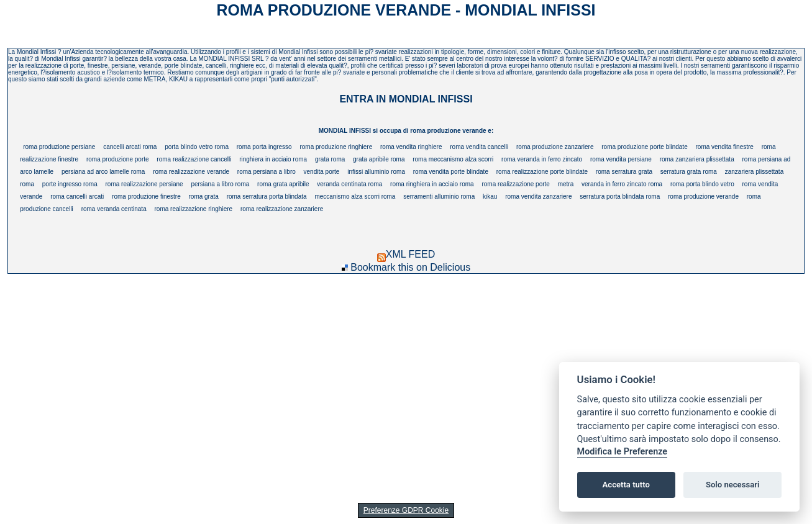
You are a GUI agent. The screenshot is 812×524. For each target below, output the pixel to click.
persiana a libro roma (220, 184)
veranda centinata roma (349, 184)
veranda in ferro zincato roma (622, 184)
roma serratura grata (624, 172)
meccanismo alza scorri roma (355, 196)
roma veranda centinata (114, 209)
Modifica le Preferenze (623, 452)
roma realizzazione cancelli (194, 159)
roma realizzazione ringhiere (193, 209)
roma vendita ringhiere (411, 147)
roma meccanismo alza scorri (453, 159)
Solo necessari (732, 485)
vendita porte (322, 172)
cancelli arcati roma (130, 147)
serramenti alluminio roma (439, 196)
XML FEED (406, 254)
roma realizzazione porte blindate (542, 172)
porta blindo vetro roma (197, 147)
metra (566, 184)
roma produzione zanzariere (555, 147)
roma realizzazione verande (191, 172)
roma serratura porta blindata (267, 196)
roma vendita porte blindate (451, 172)
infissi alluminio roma (376, 172)
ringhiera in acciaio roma (273, 159)
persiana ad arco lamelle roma (103, 172)
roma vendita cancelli (479, 147)
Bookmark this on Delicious (410, 267)
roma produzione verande (703, 196)
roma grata (203, 196)
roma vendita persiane (621, 159)
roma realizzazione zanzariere (282, 209)
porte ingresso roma (70, 184)
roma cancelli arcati (77, 196)
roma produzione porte (118, 159)
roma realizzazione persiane (144, 184)
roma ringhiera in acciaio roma (432, 184)
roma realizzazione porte (516, 184)
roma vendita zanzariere (538, 196)
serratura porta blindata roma (620, 196)
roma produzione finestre (146, 196)
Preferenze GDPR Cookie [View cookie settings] (406, 510)
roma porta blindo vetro (702, 184)
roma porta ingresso (264, 147)
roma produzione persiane (59, 147)
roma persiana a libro (267, 172)
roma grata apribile (283, 184)
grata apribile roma (379, 159)
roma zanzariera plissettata (697, 159)
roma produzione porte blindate (644, 147)
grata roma (330, 159)
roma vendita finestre (725, 147)
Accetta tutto (626, 485)
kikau (490, 196)
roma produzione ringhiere (336, 147)
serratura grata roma (689, 172)
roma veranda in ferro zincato (542, 159)
